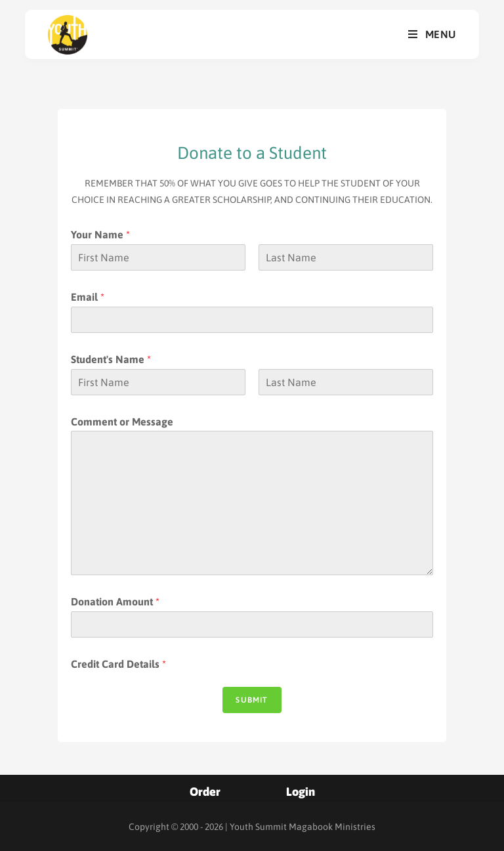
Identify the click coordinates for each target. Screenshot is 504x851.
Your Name (100, 234)
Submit (252, 700)
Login (301, 792)
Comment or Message (122, 422)
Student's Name (111, 359)
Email (88, 297)
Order (205, 792)
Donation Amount (115, 601)
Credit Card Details (118, 664)
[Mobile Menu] (432, 34)
